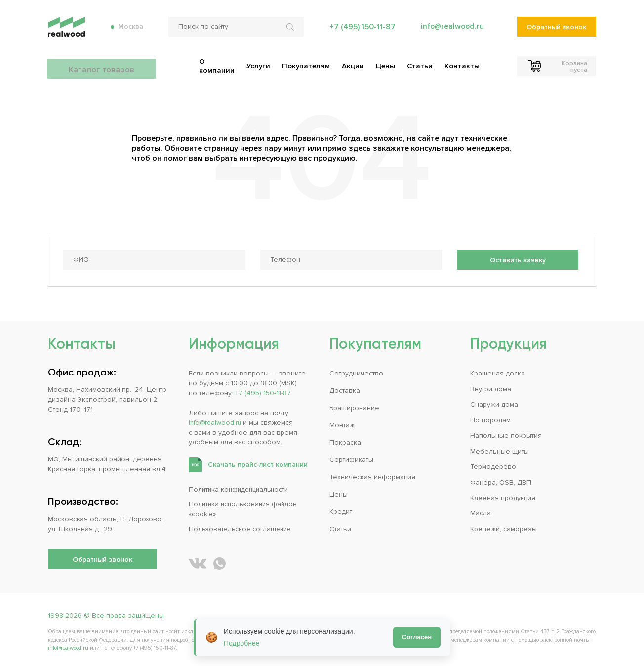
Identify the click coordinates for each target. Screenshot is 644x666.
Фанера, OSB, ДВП (501, 480)
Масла (481, 512)
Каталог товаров (102, 64)
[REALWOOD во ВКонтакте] (198, 562)
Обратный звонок (556, 30)
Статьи (340, 527)
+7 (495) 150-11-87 (361, 30)
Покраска (345, 441)
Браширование (354, 406)
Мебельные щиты (500, 449)
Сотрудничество (356, 372)
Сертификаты (351, 458)
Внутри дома (491, 387)
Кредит (341, 510)
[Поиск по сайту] (235, 30)
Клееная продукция (503, 496)
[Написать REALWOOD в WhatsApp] (220, 562)
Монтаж (342, 424)
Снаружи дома (494, 403)
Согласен (417, 637)
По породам (490, 418)
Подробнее (242, 643)
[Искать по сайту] (290, 30)
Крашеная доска (498, 372)
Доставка (345, 389)
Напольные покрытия (506, 434)
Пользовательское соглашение (242, 527)
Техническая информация (372, 476)
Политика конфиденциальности (241, 488)
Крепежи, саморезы (503, 527)
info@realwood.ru (452, 30)
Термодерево (493, 465)
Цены (339, 493)
